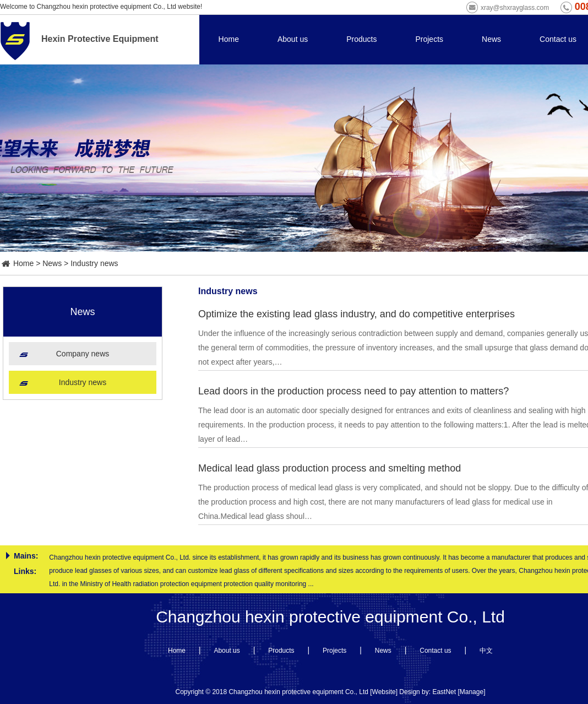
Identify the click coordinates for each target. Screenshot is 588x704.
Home (229, 39)
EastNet (444, 692)
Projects (429, 39)
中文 (486, 651)
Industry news (94, 263)
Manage (472, 692)
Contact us (558, 39)
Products (361, 39)
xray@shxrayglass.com (515, 8)
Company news (83, 354)
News (491, 39)
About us (293, 39)
